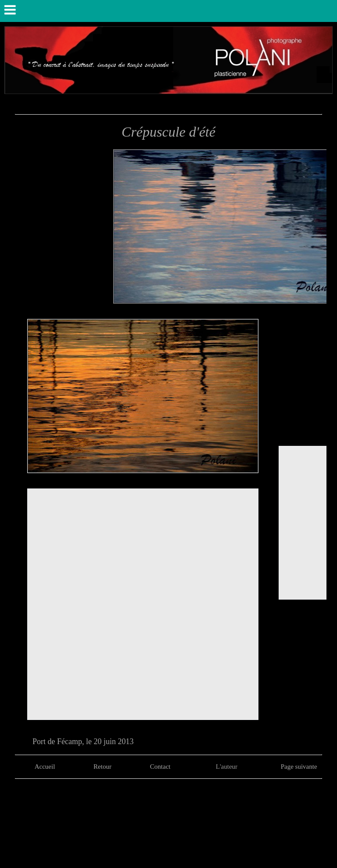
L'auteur (227, 767)
